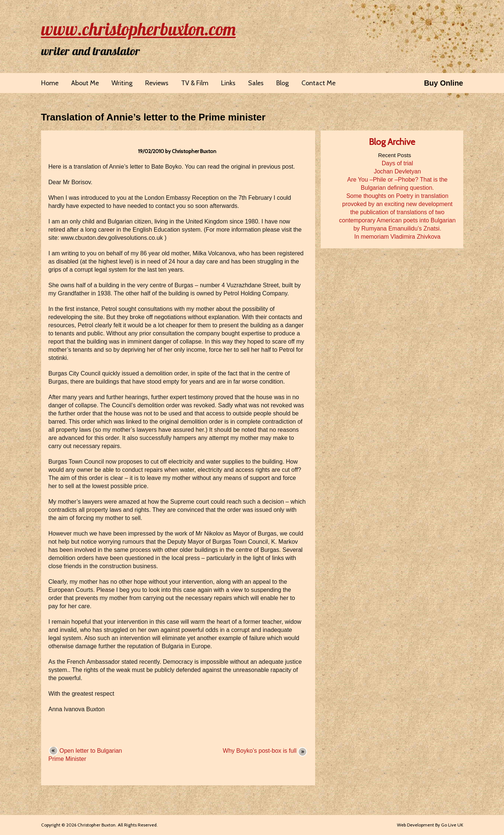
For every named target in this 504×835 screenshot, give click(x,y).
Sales (256, 83)
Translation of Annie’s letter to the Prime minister (153, 117)
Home (50, 83)
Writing (122, 83)
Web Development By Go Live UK (430, 825)
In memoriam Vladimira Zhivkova (398, 237)
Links (228, 83)
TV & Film (195, 83)
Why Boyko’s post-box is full (260, 751)
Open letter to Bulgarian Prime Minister (85, 755)
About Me (85, 83)
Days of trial (397, 163)
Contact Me (318, 83)
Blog (283, 83)
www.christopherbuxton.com (138, 29)
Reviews (157, 83)
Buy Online (444, 83)
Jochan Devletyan (397, 171)
